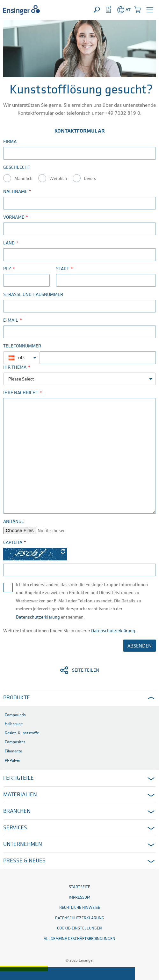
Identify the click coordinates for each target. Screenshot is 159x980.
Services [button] (15, 828)
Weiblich (58, 179)
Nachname (15, 192)
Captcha (13, 543)
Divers (90, 179)
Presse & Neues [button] (24, 861)
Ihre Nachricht (21, 393)
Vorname (14, 218)
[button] (150, 10)
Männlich (23, 179)
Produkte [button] (17, 698)
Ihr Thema (15, 368)
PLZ (7, 269)
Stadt (63, 269)
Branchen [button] (17, 811)
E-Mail (11, 321)
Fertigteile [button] (18, 778)
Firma (10, 142)
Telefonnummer (22, 346)
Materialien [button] (20, 795)
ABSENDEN (140, 646)
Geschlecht (17, 168)
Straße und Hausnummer (33, 295)
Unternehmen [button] (23, 844)
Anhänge (14, 522)
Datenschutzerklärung (38, 617)
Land (9, 243)
